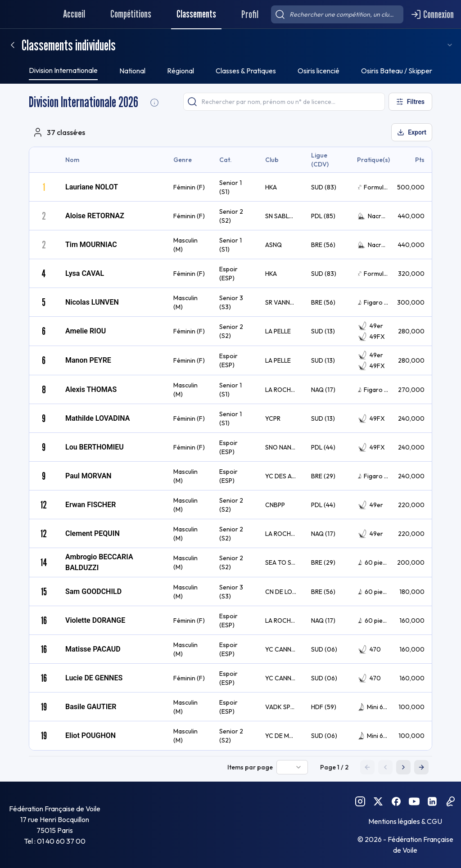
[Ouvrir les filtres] (409, 102)
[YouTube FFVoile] (414, 801)
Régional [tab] (181, 71)
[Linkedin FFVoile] (432, 801)
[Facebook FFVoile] (396, 801)
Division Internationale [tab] (63, 70)
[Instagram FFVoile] (360, 801)
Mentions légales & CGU (405, 821)
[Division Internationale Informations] (154, 103)
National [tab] (132, 71)
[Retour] (13, 45)
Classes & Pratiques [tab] (246, 71)
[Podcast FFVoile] (450, 801)
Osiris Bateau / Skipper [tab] (397, 71)
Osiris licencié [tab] (319, 71)
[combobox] (439, 45)
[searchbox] (337, 14)
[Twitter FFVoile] (378, 801)
